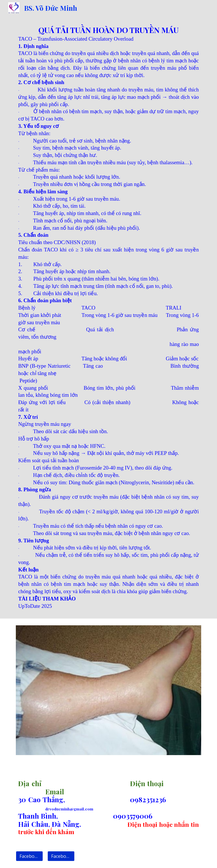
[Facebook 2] (61, 856)
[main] (108, 317)
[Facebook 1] (29, 856)
